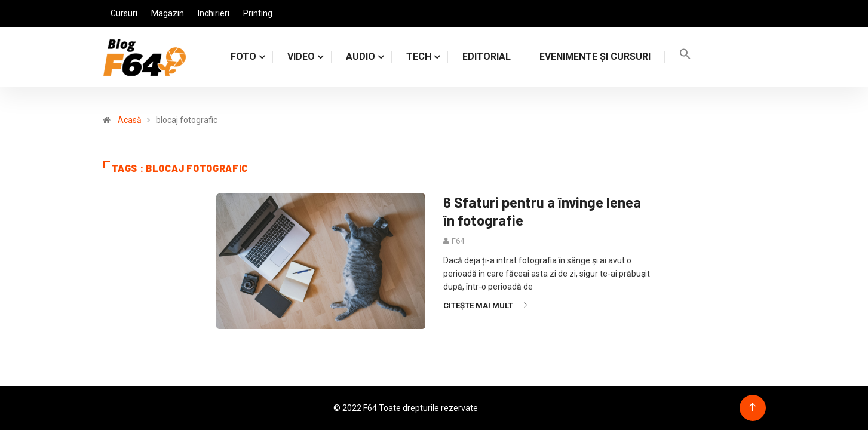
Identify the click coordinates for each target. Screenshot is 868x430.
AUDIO (361, 56)
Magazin (168, 13)
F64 (458, 241)
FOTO (243, 56)
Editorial (487, 56)
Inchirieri (214, 13)
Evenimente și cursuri (595, 56)
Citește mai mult (485, 305)
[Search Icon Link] (685, 56)
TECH (419, 56)
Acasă (130, 120)
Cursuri (124, 13)
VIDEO (301, 56)
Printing (258, 13)
